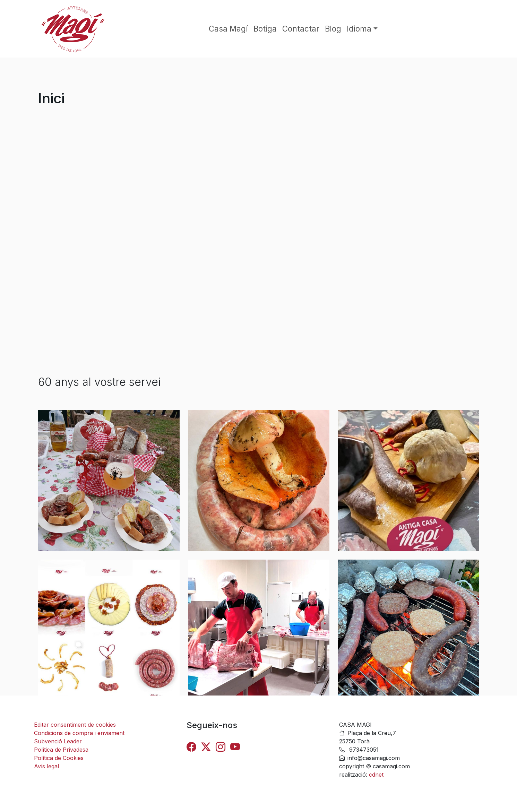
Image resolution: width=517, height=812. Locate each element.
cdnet (375, 775)
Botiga (265, 29)
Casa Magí (228, 29)
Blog (333, 29)
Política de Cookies (59, 758)
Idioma (359, 29)
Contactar (301, 29)
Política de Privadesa (61, 750)
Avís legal (46, 766)
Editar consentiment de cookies (75, 725)
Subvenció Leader (58, 741)
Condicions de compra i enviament (79, 733)
